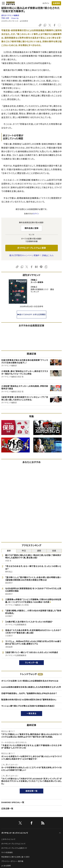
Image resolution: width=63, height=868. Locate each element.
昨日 (24, 551)
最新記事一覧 (31, 791)
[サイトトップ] (10, 3)
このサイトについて (8, 839)
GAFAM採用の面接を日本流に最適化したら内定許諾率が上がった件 (31, 687)
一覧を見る (32, 713)
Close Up (15, 18)
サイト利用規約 (7, 853)
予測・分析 (5, 18)
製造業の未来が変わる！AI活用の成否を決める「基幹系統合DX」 (29, 700)
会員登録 (56, 3)
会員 (54, 551)
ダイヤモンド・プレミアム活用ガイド (14, 848)
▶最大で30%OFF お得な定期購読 (31, 315)
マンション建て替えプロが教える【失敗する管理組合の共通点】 (28, 706)
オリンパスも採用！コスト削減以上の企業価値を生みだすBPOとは (30, 681)
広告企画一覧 (7, 809)
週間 (39, 551)
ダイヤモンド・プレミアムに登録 (31, 248)
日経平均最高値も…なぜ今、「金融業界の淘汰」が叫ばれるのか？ (29, 693)
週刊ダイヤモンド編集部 (10, 15)
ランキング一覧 (32, 663)
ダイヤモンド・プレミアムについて (13, 844)
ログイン (46, 3)
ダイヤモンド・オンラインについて (15, 833)
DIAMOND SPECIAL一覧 (13, 802)
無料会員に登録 (32, 228)
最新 (9, 551)
